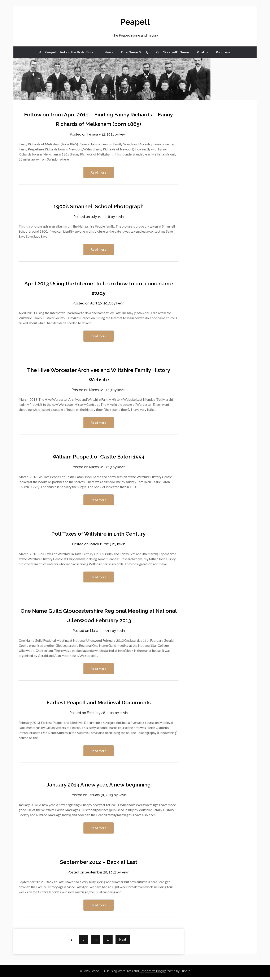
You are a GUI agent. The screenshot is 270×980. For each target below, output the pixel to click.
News (109, 52)
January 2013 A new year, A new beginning (99, 787)
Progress (223, 52)
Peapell (135, 21)
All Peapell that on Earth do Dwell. (68, 52)
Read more (99, 173)
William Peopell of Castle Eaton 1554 (99, 458)
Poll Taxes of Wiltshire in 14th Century (99, 535)
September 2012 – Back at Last (99, 864)
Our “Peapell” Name (173, 52)
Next (123, 943)
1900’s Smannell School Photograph (99, 206)
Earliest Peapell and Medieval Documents (99, 704)
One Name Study (135, 52)
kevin (124, 134)
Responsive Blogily (153, 974)
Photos (203, 52)
